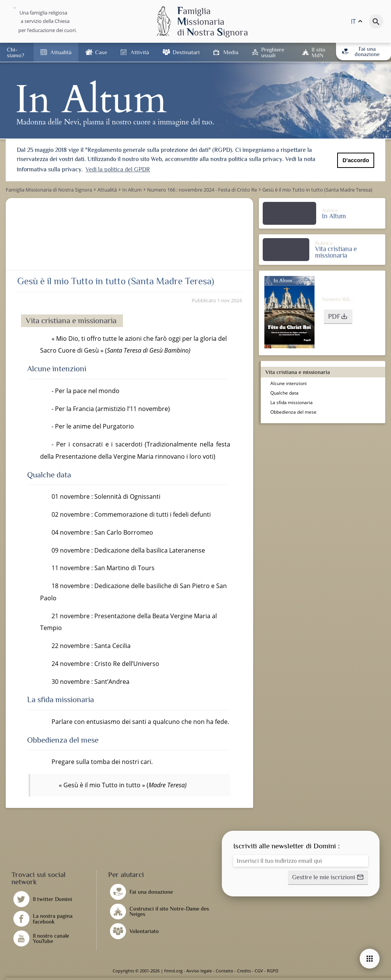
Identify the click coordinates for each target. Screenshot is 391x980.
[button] (338, 317)
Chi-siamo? (15, 52)
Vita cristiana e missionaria (298, 372)
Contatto (225, 971)
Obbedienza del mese (293, 412)
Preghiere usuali (273, 52)
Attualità (61, 52)
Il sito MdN (318, 52)
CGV (259, 971)
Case (101, 52)
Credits (244, 971)
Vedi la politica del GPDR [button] (118, 169)
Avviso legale (199, 971)
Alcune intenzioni (289, 383)
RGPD (273, 971)
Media (231, 52)
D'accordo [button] (356, 160)
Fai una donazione (361, 52)
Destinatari (186, 52)
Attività (140, 52)
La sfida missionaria (292, 402)
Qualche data (284, 393)
